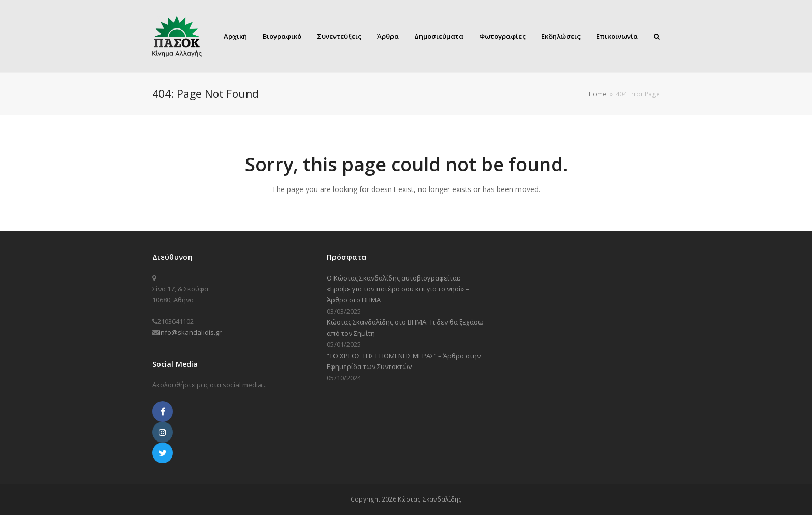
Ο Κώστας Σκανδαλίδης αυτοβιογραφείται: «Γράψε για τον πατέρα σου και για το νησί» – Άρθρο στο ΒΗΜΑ (398, 289)
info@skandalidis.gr (190, 332)
